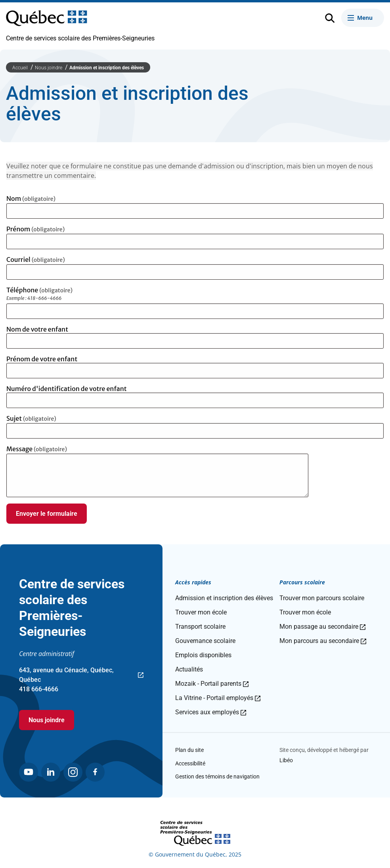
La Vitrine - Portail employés (218, 698)
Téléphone (64, 295)
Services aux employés (211, 712)
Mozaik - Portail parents (212, 684)
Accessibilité (190, 763)
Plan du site (189, 750)
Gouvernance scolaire (205, 641)
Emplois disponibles (203, 655)
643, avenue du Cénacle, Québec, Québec (81, 675)
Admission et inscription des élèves (107, 68)
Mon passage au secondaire (322, 627)
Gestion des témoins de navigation (217, 776)
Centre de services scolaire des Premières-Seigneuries (80, 38)
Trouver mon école (201, 612)
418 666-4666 (39, 689)
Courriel (36, 259)
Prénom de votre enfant (42, 359)
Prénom (35, 229)
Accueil (21, 68)
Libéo (286, 760)
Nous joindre (49, 68)
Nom (31, 198)
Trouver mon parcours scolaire (322, 598)
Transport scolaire (200, 627)
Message (37, 449)
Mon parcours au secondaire (323, 641)
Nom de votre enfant (37, 329)
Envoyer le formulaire (47, 514)
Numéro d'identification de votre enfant (67, 389)
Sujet (31, 418)
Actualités (189, 669)
